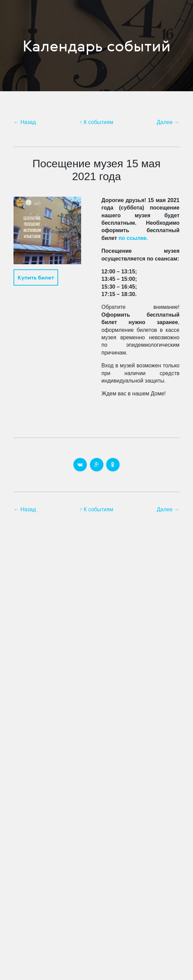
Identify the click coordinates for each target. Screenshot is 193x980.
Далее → (168, 122)
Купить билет (36, 277)
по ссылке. (133, 238)
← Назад (25, 122)
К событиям (99, 122)
